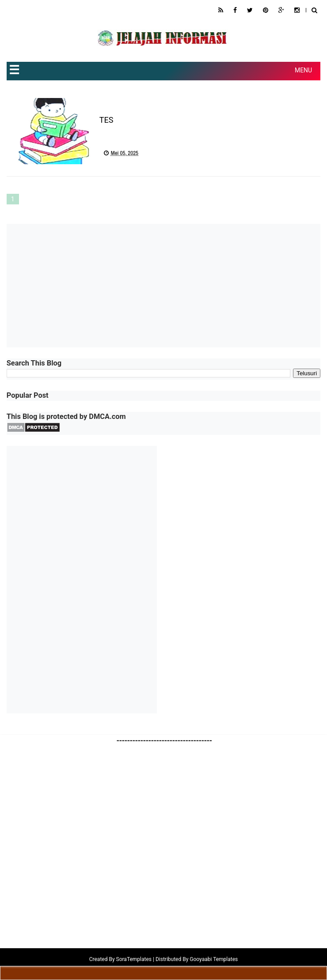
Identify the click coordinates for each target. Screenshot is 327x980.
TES (106, 120)
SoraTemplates (134, 959)
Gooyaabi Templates (214, 959)
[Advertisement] (163, 286)
